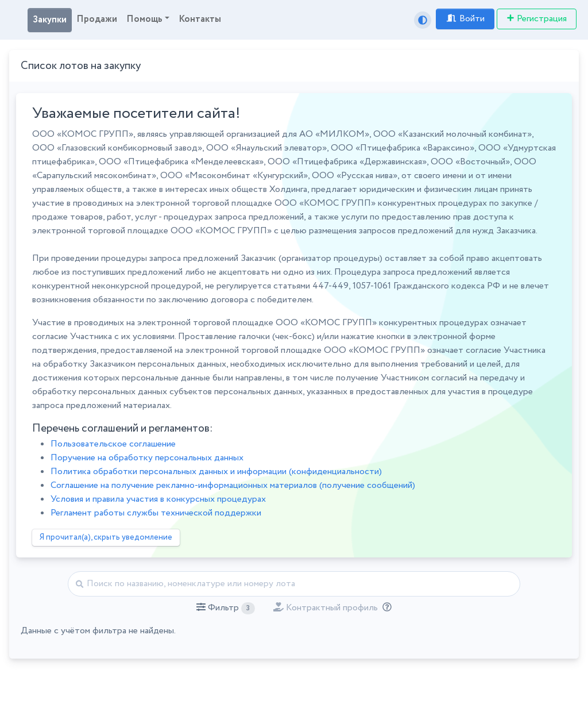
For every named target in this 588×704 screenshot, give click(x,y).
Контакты (200, 19)
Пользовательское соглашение (113, 444)
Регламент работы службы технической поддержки (156, 513)
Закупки (50, 20)
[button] (225, 608)
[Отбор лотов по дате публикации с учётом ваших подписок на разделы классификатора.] (385, 608)
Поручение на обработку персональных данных (147, 458)
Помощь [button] (144, 19)
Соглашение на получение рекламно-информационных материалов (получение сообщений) (233, 485)
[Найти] (294, 584)
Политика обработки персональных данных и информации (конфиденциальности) (216, 472)
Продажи (97, 19)
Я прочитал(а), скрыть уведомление (106, 537)
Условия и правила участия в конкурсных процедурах (158, 499)
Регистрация (537, 19)
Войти (465, 19)
